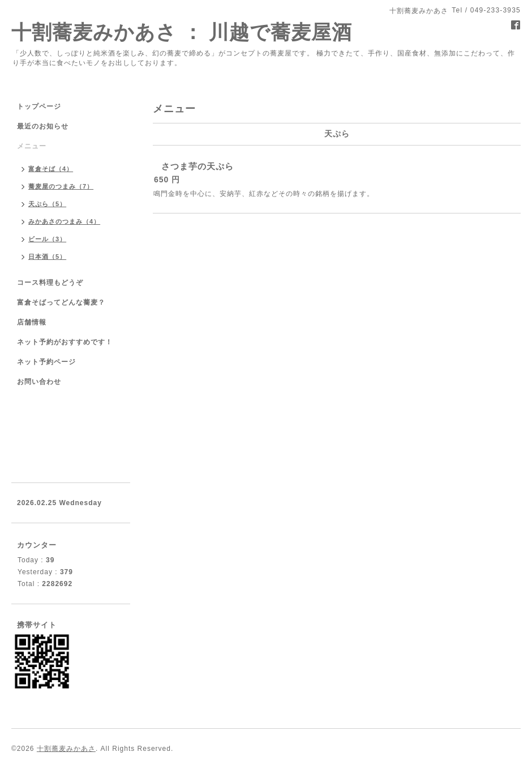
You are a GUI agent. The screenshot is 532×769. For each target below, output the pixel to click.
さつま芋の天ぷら (198, 166)
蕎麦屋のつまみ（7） (61, 186)
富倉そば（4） (51, 169)
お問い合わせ (39, 382)
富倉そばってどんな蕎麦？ (61, 302)
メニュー (32, 146)
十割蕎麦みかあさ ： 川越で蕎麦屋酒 (182, 32)
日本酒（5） (47, 257)
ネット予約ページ (46, 362)
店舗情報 (32, 322)
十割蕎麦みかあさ (66, 749)
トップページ (39, 106)
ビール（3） (47, 239)
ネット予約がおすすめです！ (65, 342)
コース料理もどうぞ (50, 283)
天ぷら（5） (47, 204)
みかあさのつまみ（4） (64, 221)
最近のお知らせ (43, 126)
